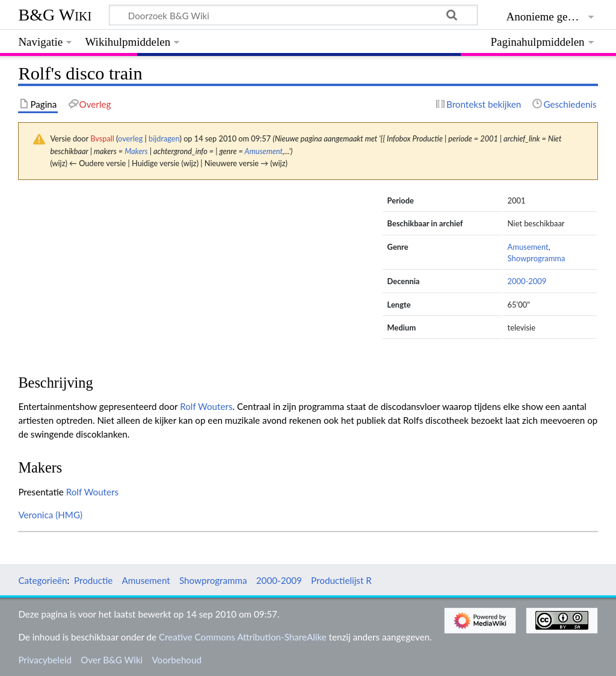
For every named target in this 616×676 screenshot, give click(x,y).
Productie (93, 580)
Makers (136, 151)
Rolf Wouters (206, 406)
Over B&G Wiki (112, 660)
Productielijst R (341, 580)
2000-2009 (527, 281)
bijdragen (164, 138)
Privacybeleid (45, 660)
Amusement (264, 151)
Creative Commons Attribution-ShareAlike (243, 637)
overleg (130, 138)
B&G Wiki (55, 15)
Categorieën (42, 580)
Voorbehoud (176, 660)
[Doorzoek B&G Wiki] (293, 15)
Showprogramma (537, 258)
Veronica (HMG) (50, 515)
